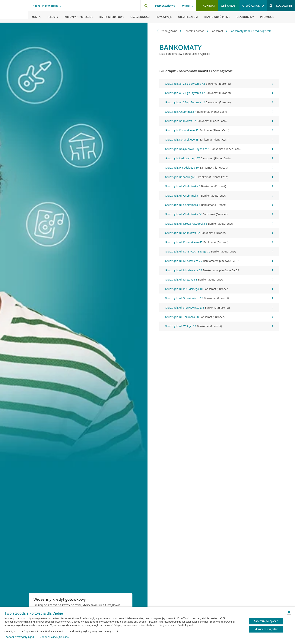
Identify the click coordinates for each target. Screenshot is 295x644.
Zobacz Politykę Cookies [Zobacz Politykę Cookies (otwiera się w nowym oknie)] (54, 637)
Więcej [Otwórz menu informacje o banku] (186, 6)
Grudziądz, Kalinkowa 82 (219, 121)
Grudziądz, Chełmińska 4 (219, 112)
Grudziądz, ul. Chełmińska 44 (219, 214)
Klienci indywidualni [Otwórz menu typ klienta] (46, 6)
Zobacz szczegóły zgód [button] (20, 637)
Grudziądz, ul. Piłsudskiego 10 (219, 289)
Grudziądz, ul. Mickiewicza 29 (219, 261)
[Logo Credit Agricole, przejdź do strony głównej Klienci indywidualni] (14, 11)
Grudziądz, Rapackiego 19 (219, 177)
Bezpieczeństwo (165, 6)
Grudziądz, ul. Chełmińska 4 (219, 186)
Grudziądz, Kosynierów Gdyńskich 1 (219, 149)
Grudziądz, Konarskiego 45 (219, 130)
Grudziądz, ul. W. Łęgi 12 (219, 326)
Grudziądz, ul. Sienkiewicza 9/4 (219, 308)
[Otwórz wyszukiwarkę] (146, 6)
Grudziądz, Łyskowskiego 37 (219, 158)
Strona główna (169, 31)
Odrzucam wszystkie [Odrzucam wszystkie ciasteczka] (266, 629)
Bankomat (217, 31)
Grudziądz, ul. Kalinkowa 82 (219, 233)
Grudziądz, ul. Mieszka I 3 (219, 280)
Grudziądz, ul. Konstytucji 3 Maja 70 (219, 252)
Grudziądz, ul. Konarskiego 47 (219, 242)
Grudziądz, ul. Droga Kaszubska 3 (219, 224)
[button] (289, 612)
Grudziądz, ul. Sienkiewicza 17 (219, 298)
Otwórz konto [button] (253, 6)
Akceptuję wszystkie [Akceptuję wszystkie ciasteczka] (266, 621)
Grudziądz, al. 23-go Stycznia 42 (219, 84)
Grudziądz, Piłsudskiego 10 (219, 168)
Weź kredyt (229, 6)
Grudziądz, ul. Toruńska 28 (219, 317)
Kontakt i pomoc (194, 31)
